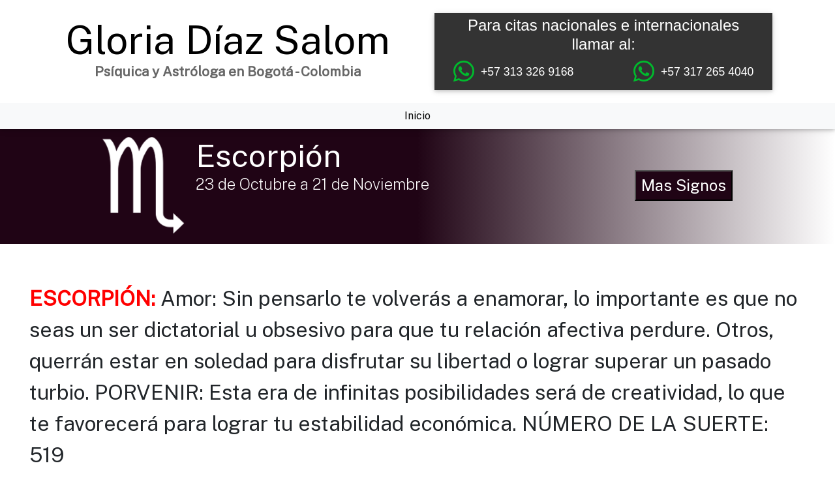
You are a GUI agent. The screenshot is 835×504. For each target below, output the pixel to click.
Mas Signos (684, 185)
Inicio (417, 116)
